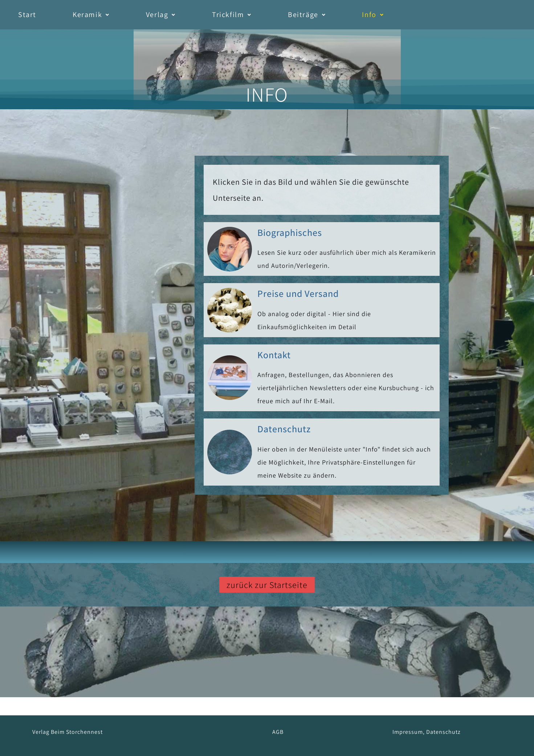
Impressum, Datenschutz (427, 732)
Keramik (91, 15)
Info (373, 15)
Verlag (161, 15)
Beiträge (307, 15)
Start (27, 15)
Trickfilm (232, 15)
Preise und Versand (298, 293)
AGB (278, 732)
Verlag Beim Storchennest (68, 732)
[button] (91, 15)
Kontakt (274, 355)
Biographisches (290, 232)
